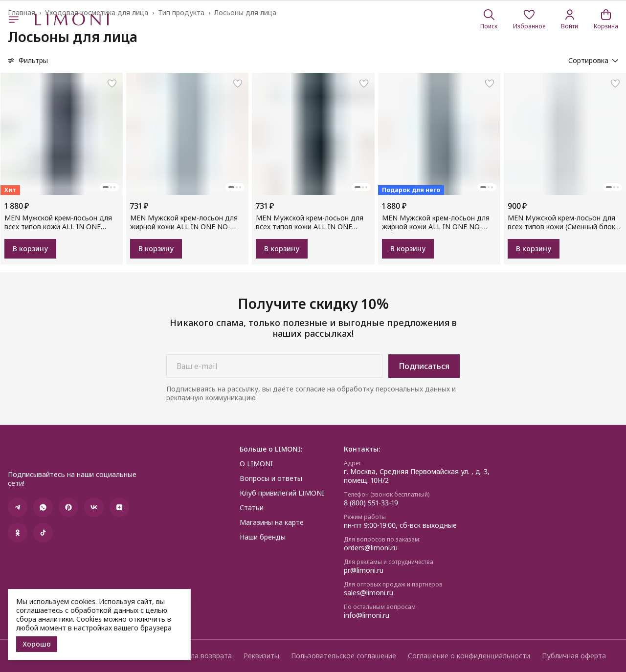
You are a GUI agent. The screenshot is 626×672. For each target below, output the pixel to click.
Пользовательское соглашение (344, 656)
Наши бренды (263, 537)
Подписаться (424, 366)
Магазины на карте (272, 522)
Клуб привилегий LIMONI (282, 493)
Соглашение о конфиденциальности (469, 656)
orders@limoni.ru (371, 548)
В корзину (30, 249)
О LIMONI (256, 464)
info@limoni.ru (367, 615)
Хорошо (37, 644)
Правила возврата (201, 656)
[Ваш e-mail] (274, 366)
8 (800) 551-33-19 (371, 503)
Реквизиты (261, 656)
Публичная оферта (574, 656)
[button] (529, 20)
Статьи (252, 508)
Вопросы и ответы (271, 478)
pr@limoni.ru (364, 570)
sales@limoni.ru (369, 593)
